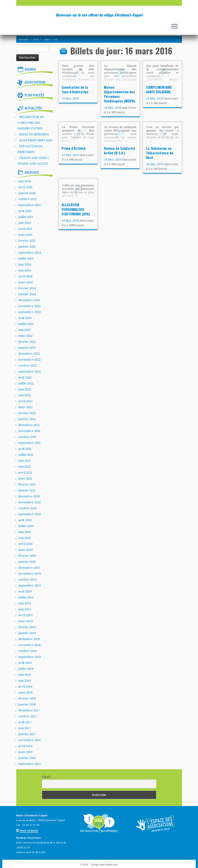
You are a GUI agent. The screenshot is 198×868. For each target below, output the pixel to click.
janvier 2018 (27, 704)
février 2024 (27, 288)
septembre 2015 (30, 764)
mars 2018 (25, 693)
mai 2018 (24, 681)
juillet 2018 (26, 669)
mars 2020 (25, 550)
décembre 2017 (29, 710)
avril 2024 (25, 276)
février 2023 (27, 342)
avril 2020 (25, 544)
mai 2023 (24, 330)
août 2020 (25, 520)
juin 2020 (25, 532)
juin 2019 (25, 603)
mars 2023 (25, 336)
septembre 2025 (30, 205)
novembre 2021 (29, 431)
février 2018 (27, 698)
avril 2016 (25, 746)
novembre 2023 (29, 306)
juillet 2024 (26, 259)
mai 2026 (24, 181)
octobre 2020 (27, 508)
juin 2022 (25, 389)
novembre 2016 (29, 740)
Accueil (23, 39)
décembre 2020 (29, 496)
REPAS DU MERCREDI (34, 134)
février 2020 (27, 556)
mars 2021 (25, 478)
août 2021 (25, 449)
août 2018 (25, 663)
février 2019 (27, 627)
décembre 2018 (29, 639)
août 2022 (25, 377)
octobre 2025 (27, 199)
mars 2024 (25, 282)
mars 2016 (25, 752)
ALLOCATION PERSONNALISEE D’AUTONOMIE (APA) (76, 209)
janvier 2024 (27, 294)
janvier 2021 (27, 490)
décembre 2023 (29, 300)
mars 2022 (25, 407)
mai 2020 (24, 538)
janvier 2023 (27, 348)
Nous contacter (29, 830)
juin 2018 (25, 675)
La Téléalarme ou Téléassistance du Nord (160, 153)
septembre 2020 (30, 514)
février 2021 (27, 484)
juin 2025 (25, 223)
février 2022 (27, 413)
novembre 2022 (29, 360)
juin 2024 (25, 264)
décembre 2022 (29, 354)
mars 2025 (25, 235)
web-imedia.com (109, 865)
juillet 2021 (26, 455)
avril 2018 (25, 687)
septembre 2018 (30, 657)
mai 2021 (24, 467)
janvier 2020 (27, 562)
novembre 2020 (29, 502)
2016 (36, 39)
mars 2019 (25, 621)
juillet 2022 (26, 383)
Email (46, 777)
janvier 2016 (27, 758)
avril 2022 (25, 401)
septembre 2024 (30, 253)
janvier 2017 (27, 734)
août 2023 (25, 318)
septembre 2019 (30, 585)
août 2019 (25, 591)
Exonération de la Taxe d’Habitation (75, 89)
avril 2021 (25, 473)
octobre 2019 (27, 580)
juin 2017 (25, 728)
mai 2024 (24, 270)
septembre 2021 (30, 443)
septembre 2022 (30, 371)
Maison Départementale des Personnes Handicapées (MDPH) (119, 94)
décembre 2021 (29, 425)
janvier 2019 (27, 633)
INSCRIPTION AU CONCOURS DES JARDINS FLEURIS (31, 123)
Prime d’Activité (74, 148)
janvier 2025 (27, 247)
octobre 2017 (27, 716)
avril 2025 (25, 229)
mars (47, 39)
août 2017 (25, 722)
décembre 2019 (29, 568)
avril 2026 (25, 187)
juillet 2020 (26, 526)
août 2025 (25, 211)
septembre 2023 (30, 312)
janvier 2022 (27, 419)
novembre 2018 (29, 645)
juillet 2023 (26, 324)
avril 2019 (25, 615)
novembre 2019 (29, 574)
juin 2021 (25, 461)
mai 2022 (24, 395)
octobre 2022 (27, 366)
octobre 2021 (27, 437)
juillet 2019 (26, 597)
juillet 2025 (26, 217)
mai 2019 (24, 609)
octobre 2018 (27, 651)
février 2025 (27, 241)
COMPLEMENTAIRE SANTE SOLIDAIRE (159, 89)
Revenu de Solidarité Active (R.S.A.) (119, 150)
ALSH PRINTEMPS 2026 (36, 140)
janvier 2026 (27, 193)
